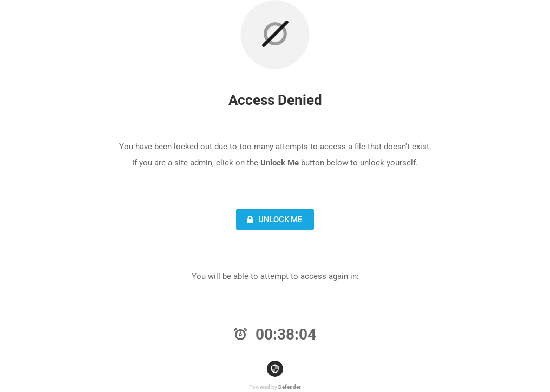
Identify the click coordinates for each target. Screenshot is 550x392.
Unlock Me (273, 220)
